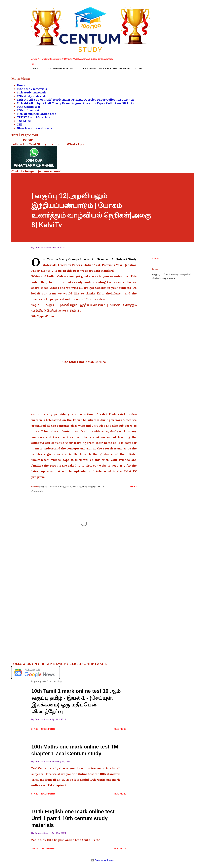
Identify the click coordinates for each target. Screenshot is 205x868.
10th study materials (32, 89)
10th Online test (29, 107)
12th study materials (32, 96)
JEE (20, 124)
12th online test (28, 110)
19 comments (48, 848)
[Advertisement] (84, 339)
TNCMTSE (24, 121)
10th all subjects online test (58, 68)
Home (34, 68)
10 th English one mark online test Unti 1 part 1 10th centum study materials (73, 818)
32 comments (48, 729)
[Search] (161, 8)
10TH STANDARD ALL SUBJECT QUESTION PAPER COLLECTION (110, 68)
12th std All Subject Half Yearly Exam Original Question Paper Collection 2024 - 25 (76, 100)
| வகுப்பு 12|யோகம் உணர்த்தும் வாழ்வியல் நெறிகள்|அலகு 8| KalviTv (172, 276)
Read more (120, 729)
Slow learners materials (34, 128)
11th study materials (32, 92)
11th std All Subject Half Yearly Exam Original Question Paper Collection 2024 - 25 (76, 103)
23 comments (48, 794)
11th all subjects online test (36, 114)
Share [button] (156, 258)
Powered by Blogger (102, 860)
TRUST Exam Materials (34, 117)
